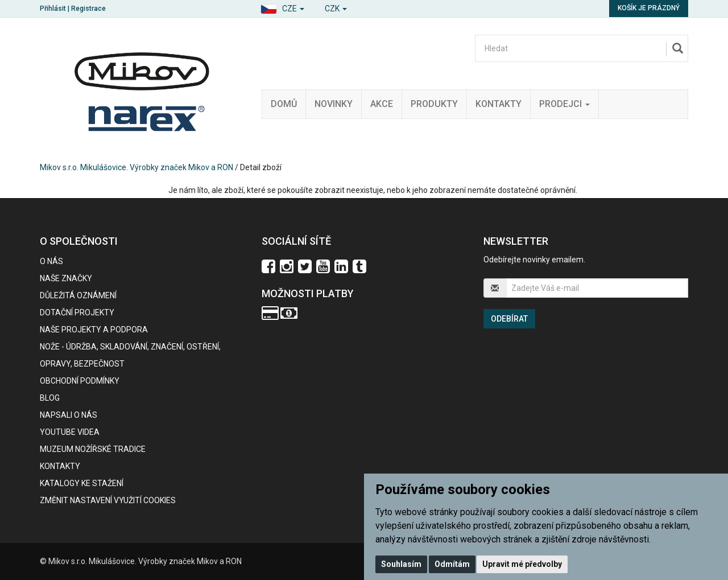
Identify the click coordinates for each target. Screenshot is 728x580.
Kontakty (499, 104)
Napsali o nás (69, 415)
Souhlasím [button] (401, 564)
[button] (282, 7)
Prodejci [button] (564, 104)
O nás (51, 261)
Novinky (334, 104)
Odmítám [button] (452, 564)
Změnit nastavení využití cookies (108, 500)
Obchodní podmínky (80, 381)
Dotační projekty (77, 312)
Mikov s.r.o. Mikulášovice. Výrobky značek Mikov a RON (136, 167)
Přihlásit (53, 9)
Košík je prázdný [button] (649, 8)
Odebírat (509, 319)
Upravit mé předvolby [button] (522, 564)
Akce (382, 104)
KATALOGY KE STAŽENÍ (82, 483)
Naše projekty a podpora (94, 330)
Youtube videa (70, 432)
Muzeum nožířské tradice (93, 449)
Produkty (434, 104)
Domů (284, 104)
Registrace (88, 9)
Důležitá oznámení (78, 295)
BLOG (50, 398)
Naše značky (66, 278)
